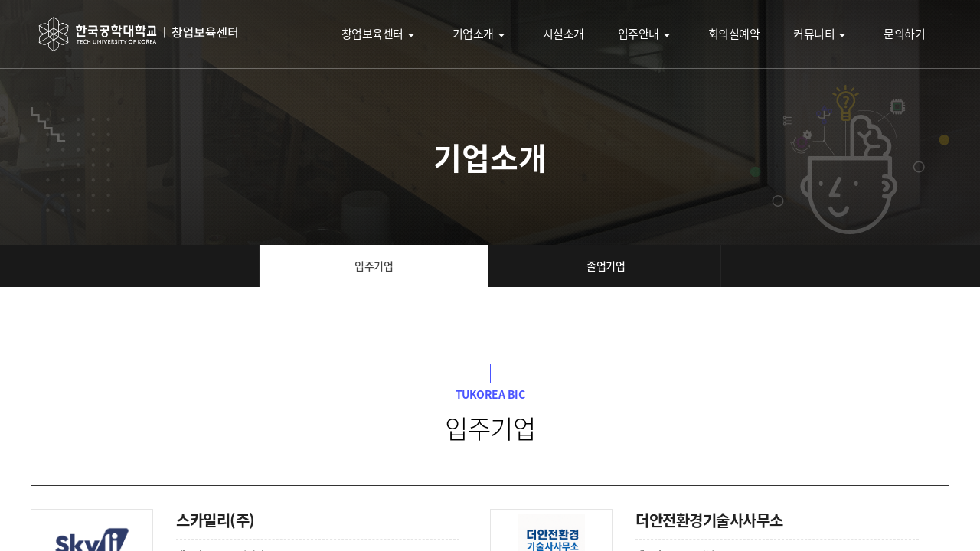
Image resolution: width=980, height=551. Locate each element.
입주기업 (374, 266)
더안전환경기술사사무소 (709, 520)
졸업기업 (606, 266)
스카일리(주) (216, 520)
